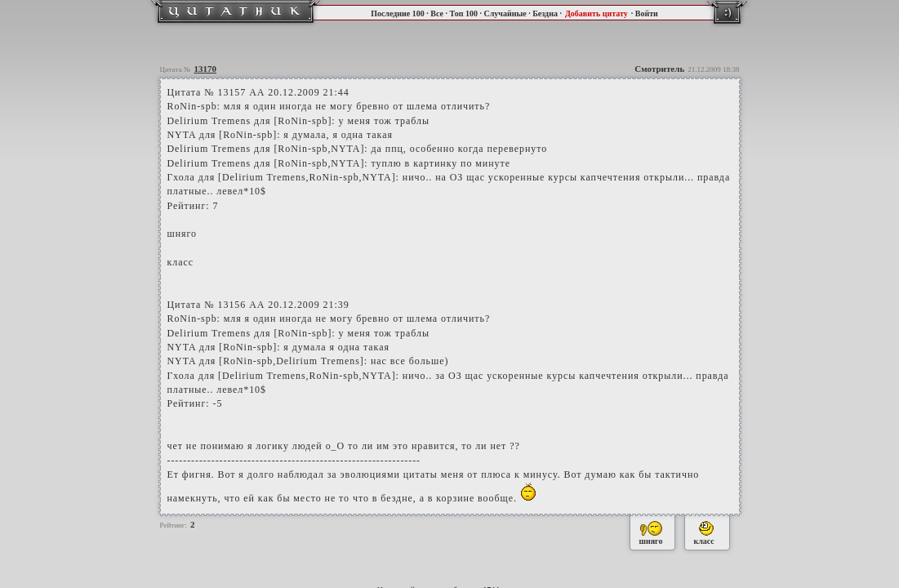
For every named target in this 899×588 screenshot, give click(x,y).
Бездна (545, 13)
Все (437, 13)
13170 (206, 69)
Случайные (505, 13)
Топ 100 (463, 13)
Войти (647, 13)
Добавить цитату (596, 13)
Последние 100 (398, 13)
